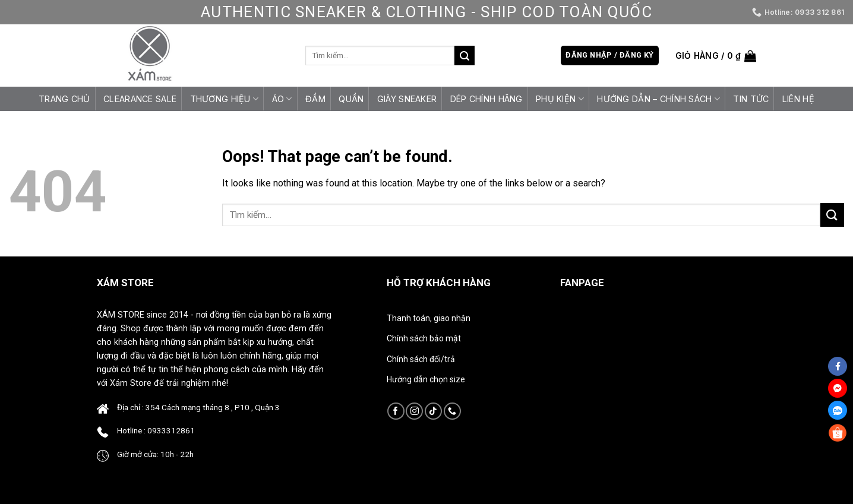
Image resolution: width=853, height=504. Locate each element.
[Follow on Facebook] (396, 411)
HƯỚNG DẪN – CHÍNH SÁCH (658, 99)
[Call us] (452, 411)
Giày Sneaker (407, 99)
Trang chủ (64, 99)
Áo (282, 99)
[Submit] (465, 56)
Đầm (315, 99)
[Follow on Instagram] (414, 411)
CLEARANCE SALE (140, 99)
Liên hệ (798, 99)
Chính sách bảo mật (424, 338)
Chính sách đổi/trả (421, 359)
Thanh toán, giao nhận (429, 318)
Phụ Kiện (560, 99)
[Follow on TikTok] (433, 411)
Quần (351, 99)
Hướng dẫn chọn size (426, 379)
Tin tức (751, 99)
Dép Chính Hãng (486, 99)
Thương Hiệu (225, 99)
